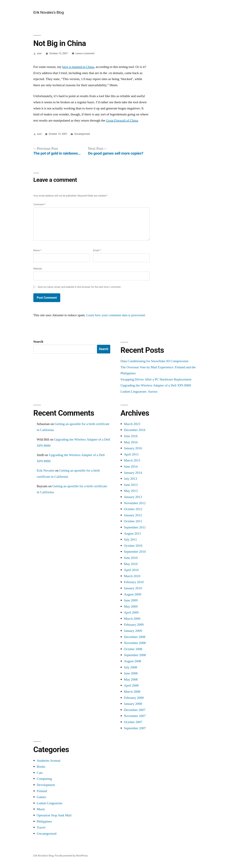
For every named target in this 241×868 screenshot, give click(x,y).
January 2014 (133, 473)
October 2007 (133, 722)
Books (41, 767)
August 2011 (132, 533)
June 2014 (131, 466)
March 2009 (132, 619)
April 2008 (131, 685)
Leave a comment (85, 53)
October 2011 (133, 521)
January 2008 (133, 704)
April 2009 (131, 612)
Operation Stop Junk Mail (54, 815)
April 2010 (131, 570)
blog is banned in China (78, 67)
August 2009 (133, 594)
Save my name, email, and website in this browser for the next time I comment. (79, 287)
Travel (41, 827)
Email (97, 250)
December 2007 (135, 710)
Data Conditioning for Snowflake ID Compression (154, 361)
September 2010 (135, 552)
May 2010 (131, 564)
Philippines (44, 821)
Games (41, 797)
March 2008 (132, 692)
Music (41, 809)
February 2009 (134, 625)
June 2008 (131, 673)
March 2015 (132, 460)
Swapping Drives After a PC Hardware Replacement (156, 379)
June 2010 (131, 558)
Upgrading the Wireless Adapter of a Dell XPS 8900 (156, 385)
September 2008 (135, 655)
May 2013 (131, 491)
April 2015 (131, 454)
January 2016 (133, 448)
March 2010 (132, 576)
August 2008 (133, 661)
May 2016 (131, 442)
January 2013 (133, 497)
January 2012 (133, 515)
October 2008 (133, 649)
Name (37, 250)
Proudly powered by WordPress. (71, 856)
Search (38, 342)
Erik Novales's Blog (49, 12)
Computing (44, 779)
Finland (42, 791)
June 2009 (131, 600)
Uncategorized (82, 134)
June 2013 (131, 485)
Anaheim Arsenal (49, 761)
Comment (39, 204)
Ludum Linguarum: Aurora (139, 392)
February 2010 (134, 582)
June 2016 (131, 436)
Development (46, 785)
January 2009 (133, 631)
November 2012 (135, 503)
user (39, 53)
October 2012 (133, 509)
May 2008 (131, 679)
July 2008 (130, 667)
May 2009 (131, 606)
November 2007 (135, 716)
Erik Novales (46, 470)
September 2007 (135, 728)
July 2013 (130, 479)
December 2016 (135, 430)
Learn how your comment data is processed (116, 315)
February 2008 (134, 698)
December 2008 (135, 637)
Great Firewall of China (122, 120)
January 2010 (133, 588)
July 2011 (130, 539)
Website (38, 269)
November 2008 (135, 643)
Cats (40, 773)
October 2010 (133, 546)
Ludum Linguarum (49, 803)
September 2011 (135, 527)
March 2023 (132, 424)
